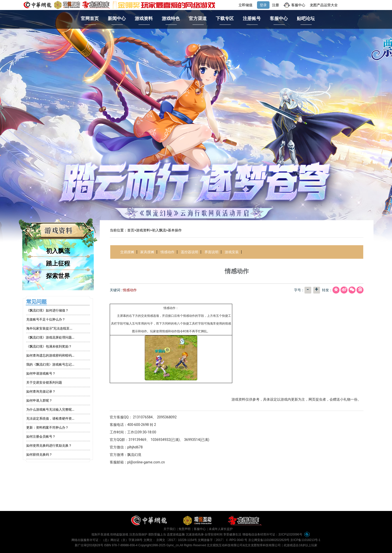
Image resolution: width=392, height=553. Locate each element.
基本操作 (175, 230)
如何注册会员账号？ (41, 437)
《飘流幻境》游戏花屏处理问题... (50, 337)
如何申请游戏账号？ (41, 373)
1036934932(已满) (165, 440)
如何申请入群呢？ (39, 400)
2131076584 (143, 417)
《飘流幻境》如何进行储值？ (47, 310)
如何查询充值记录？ (41, 391)
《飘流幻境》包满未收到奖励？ (49, 346)
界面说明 (211, 252)
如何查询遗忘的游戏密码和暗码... (50, 355)
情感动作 (167, 252)
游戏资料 (143, 230)
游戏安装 (232, 252)
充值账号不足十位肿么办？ (46, 319)
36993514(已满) (197, 440)
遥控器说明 (189, 252)
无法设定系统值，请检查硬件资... (50, 419)
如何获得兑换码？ (39, 455)
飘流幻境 (134, 455)
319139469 (137, 440)
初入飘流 (159, 230)
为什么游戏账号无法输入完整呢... (50, 409)
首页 (131, 230)
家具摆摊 (147, 252)
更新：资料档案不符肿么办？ (47, 428)
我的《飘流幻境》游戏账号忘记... (50, 364)
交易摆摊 (127, 252)
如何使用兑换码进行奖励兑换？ (49, 446)
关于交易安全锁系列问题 (44, 382)
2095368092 (167, 417)
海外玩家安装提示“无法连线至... (49, 328)
